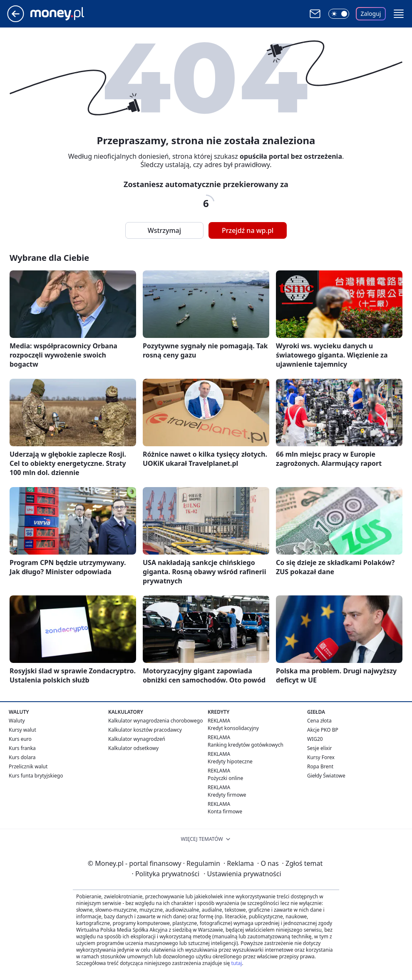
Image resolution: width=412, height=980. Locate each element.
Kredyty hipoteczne (230, 761)
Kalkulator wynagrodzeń (137, 739)
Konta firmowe (225, 811)
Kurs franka (22, 748)
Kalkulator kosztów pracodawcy (145, 730)
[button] (399, 14)
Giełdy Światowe (326, 776)
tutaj (236, 963)
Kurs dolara (22, 757)
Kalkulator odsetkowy (133, 748)
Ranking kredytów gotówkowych (246, 745)
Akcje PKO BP (323, 730)
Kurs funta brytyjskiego (36, 776)
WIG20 (315, 739)
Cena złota (319, 721)
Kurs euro (20, 739)
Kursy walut (22, 730)
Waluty (17, 721)
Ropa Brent (320, 766)
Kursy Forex (321, 757)
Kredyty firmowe (227, 795)
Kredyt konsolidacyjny (233, 728)
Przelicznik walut (28, 766)
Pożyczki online (225, 778)
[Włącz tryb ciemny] (339, 14)
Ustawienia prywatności (242, 874)
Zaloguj (371, 14)
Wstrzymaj (164, 230)
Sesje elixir (319, 748)
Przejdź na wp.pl (248, 230)
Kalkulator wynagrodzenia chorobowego (155, 721)
